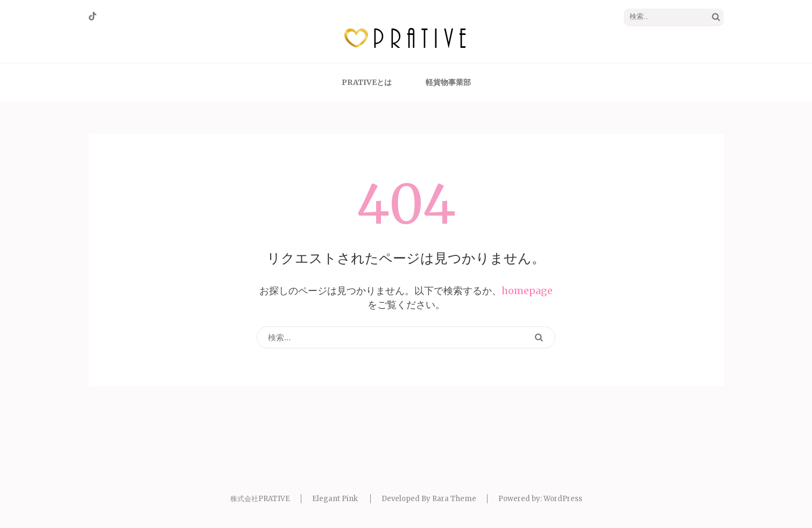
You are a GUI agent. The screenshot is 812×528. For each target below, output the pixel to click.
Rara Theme (454, 499)
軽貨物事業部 (448, 82)
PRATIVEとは (367, 82)
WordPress (563, 499)
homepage (527, 291)
